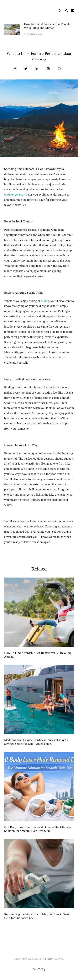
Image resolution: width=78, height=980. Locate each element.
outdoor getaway (15, 195)
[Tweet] (26, 69)
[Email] (48, 69)
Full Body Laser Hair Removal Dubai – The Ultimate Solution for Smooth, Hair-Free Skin (38, 829)
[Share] (15, 69)
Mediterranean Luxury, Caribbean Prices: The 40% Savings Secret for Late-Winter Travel (36, 742)
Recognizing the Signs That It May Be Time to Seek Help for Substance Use (37, 916)
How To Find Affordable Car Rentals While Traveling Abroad (47, 26)
